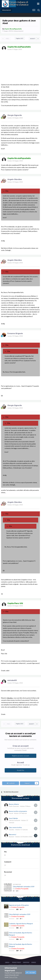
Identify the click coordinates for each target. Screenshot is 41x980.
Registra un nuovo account (21, 756)
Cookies (34, 962)
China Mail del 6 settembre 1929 (24, 887)
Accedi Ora (20, 770)
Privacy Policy (16, 962)
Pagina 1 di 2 (20, 38)
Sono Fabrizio (13, 818)
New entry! (13, 834)
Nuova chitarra (14, 804)
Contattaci (26, 962)
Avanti (33, 39)
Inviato (15, 49)
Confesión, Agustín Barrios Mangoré (21, 924)
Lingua (8, 962)
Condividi (11, 783)
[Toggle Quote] (4, 191)
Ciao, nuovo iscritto (15, 827)
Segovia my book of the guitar (19, 905)
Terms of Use (13, 977)
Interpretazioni (19, 31)
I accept (31, 972)
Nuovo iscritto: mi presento (18, 811)
